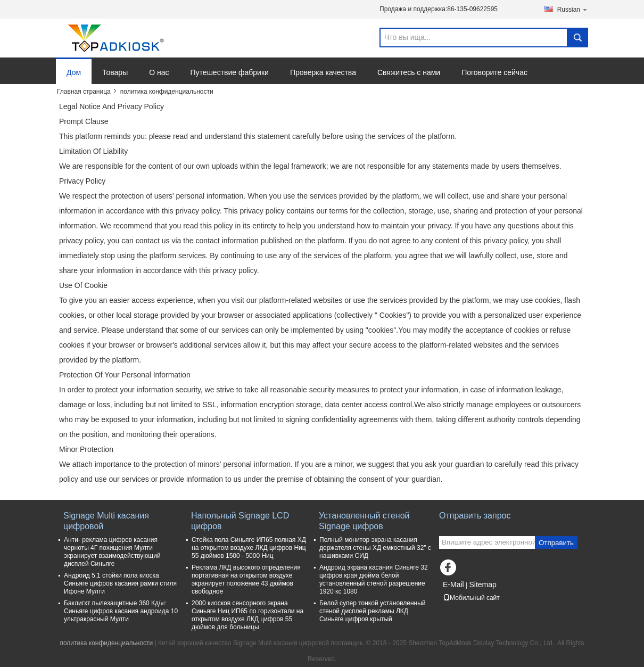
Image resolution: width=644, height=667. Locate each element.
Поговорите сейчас (494, 72)
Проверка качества (323, 72)
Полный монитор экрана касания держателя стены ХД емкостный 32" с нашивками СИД (375, 548)
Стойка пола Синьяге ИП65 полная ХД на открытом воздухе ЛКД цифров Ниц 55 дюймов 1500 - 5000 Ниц (249, 548)
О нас (159, 72)
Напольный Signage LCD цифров (240, 521)
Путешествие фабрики (230, 72)
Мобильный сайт (472, 598)
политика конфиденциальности (106, 643)
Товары (115, 72)
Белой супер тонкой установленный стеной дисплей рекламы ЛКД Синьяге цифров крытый (373, 611)
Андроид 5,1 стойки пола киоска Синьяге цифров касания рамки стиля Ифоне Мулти (120, 583)
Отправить (556, 543)
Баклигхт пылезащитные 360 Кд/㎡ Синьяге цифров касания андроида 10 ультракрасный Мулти (121, 611)
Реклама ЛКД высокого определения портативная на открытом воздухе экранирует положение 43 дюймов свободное (246, 579)
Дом (74, 72)
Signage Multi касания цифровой (106, 521)
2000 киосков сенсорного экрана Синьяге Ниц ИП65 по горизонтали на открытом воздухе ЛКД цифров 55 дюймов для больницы (247, 615)
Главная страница (84, 92)
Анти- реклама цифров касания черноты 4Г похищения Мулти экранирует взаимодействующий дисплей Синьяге (112, 552)
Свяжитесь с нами (409, 72)
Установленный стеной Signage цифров (364, 521)
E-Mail (453, 584)
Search (577, 38)
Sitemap (482, 584)
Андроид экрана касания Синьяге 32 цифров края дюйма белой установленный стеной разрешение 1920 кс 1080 (374, 579)
